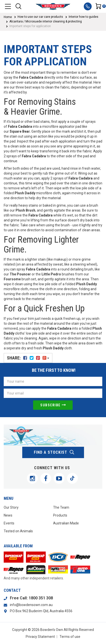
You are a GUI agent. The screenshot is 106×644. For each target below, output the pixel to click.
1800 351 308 (41, 598)
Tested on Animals (18, 531)
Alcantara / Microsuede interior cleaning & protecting (46, 21)
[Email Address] (53, 393)
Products (60, 515)
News (8, 515)
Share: (28, 358)
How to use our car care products (40, 17)
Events (9, 523)
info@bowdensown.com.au (31, 605)
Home (8, 17)
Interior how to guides (84, 17)
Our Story (11, 507)
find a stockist (54, 452)
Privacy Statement (40, 637)
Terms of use (70, 637)
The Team (61, 507)
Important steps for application (30, 26)
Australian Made (66, 523)
